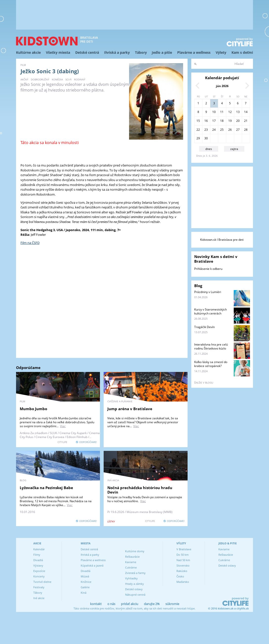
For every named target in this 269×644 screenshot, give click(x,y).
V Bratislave (184, 549)
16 (206, 121)
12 (230, 112)
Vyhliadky (131, 578)
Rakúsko (182, 571)
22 (198, 130)
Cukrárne (131, 567)
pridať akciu (130, 604)
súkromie (172, 604)
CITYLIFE (62, 442)
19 (230, 121)
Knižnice (86, 582)
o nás (111, 604)
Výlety (221, 52)
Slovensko (183, 565)
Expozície (39, 571)
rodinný (80, 79)
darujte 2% (152, 604)
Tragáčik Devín (204, 327)
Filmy (37, 555)
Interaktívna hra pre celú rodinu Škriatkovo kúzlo (211, 346)
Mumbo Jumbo (33, 409)
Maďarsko (183, 582)
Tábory (141, 52)
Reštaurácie (132, 557)
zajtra (234, 149)
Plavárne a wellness (194, 52)
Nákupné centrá (135, 595)
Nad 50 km (183, 560)
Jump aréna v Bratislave (130, 409)
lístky (111, 521)
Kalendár (39, 549)
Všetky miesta (58, 52)
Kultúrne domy (135, 551)
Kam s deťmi (242, 52)
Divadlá (38, 560)
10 (214, 112)
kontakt (96, 604)
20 (238, 121)
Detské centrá (87, 52)
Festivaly (39, 587)
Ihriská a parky (117, 52)
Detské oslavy (134, 589)
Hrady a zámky (134, 584)
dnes (209, 149)
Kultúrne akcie (28, 52)
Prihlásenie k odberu (208, 269)
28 (246, 130)
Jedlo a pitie (162, 52)
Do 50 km (183, 555)
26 (230, 130)
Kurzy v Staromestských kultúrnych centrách (211, 311)
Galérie (85, 587)
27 (238, 130)
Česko (180, 576)
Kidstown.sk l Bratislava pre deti (222, 240)
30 (206, 138)
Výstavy (38, 565)
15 (198, 121)
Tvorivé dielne (42, 582)
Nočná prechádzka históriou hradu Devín (140, 490)
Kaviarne (131, 562)
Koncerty (39, 576)
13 (238, 112)
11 (222, 112)
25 (222, 130)
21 (246, 121)
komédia (57, 79)
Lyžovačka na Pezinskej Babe (46, 488)
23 (206, 130)
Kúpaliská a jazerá (92, 565)
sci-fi (68, 79)
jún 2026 (222, 86)
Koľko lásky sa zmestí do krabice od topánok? (211, 364)
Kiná (84, 593)
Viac (63, 426)
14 (246, 112)
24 (214, 130)
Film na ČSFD (30, 243)
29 (198, 138)
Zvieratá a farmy (135, 573)
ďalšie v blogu (204, 383)
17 (214, 121)
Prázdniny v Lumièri (208, 292)
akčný (24, 79)
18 (222, 121)
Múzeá (85, 576)
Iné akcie (39, 598)
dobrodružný (40, 79)
